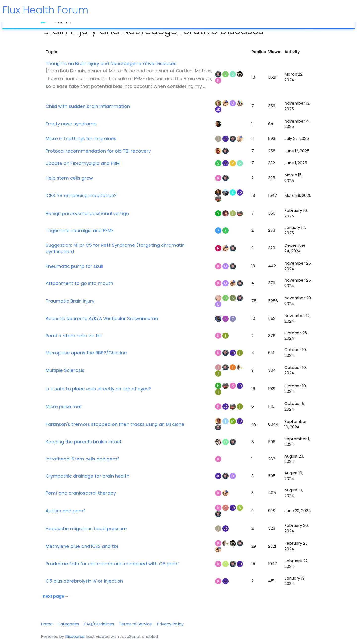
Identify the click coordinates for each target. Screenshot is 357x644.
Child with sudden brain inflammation (88, 106)
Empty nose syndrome (71, 124)
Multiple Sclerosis (65, 370)
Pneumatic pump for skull (74, 266)
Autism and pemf (65, 511)
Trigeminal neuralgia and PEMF (80, 230)
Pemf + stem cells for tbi (74, 336)
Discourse (75, 636)
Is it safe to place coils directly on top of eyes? (98, 389)
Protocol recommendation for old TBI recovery (98, 151)
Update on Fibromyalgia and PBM (83, 163)
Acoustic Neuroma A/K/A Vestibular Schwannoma (102, 319)
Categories (68, 624)
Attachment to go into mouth (79, 283)
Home (47, 624)
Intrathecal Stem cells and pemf (82, 459)
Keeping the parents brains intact (84, 442)
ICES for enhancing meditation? (81, 196)
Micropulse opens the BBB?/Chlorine (86, 353)
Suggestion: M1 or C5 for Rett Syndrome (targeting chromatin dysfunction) (115, 248)
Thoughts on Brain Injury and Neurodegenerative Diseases (111, 64)
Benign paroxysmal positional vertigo (87, 213)
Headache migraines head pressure (86, 529)
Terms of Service (135, 624)
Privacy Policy (170, 624)
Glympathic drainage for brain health (88, 476)
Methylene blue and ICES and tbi (82, 546)
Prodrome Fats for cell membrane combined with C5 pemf (112, 564)
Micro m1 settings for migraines (81, 138)
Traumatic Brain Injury (70, 301)
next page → (56, 596)
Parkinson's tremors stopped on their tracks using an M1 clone (115, 424)
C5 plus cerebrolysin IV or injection (84, 581)
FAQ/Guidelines (99, 624)
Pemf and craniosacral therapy (81, 493)
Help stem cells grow (69, 178)
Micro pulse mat (64, 407)
